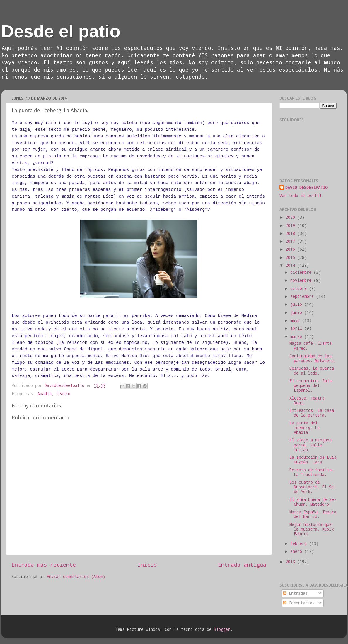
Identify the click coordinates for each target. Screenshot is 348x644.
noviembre (302, 280)
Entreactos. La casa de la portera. (312, 413)
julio (297, 304)
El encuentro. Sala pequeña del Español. (311, 385)
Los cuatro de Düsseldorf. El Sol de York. (313, 487)
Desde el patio (61, 31)
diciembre (302, 272)
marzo (297, 337)
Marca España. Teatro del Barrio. (313, 514)
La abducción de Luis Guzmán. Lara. (313, 460)
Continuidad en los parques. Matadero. (313, 358)
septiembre (303, 296)
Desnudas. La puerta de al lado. (312, 371)
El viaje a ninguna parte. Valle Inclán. (311, 445)
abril (297, 328)
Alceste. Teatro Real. (307, 400)
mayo (296, 320)
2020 (291, 217)
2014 (291, 265)
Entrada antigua (242, 564)
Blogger (222, 629)
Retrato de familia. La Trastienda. (312, 472)
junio (297, 312)
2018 (291, 233)
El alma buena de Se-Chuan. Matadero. (313, 502)
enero (297, 551)
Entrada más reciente (44, 564)
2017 (291, 241)
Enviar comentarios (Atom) (76, 577)
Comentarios (299, 603)
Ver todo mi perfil (301, 196)
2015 (291, 257)
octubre (300, 288)
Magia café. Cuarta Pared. (311, 346)
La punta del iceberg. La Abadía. (304, 428)
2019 (291, 225)
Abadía (45, 394)
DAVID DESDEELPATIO (306, 188)
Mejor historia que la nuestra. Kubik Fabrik (312, 529)
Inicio (147, 564)
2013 (291, 562)
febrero (300, 543)
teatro (63, 394)
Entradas (295, 593)
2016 (291, 249)
